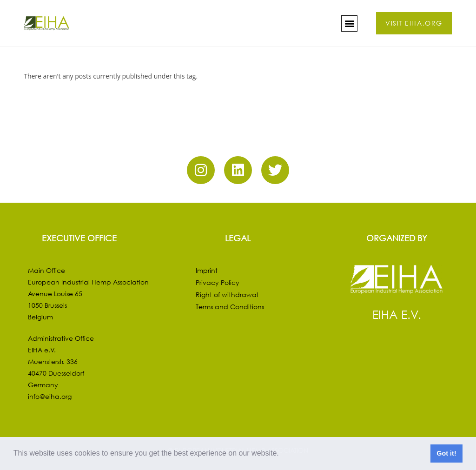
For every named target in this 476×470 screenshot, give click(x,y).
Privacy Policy (218, 282)
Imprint (207, 270)
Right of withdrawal (227, 295)
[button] (282, 454)
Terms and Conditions (230, 307)
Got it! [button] (446, 453)
